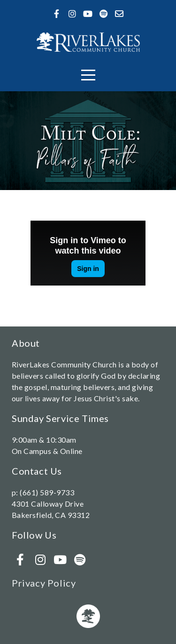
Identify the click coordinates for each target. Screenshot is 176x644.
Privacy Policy (44, 583)
